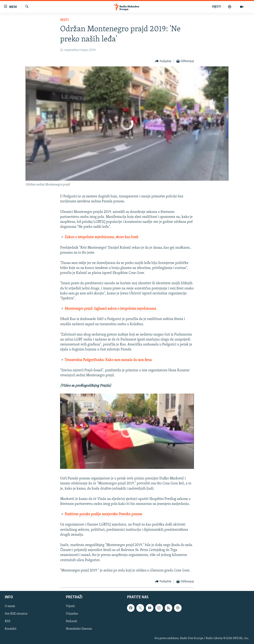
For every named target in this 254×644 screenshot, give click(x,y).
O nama (10, 606)
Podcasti (72, 621)
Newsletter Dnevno (79, 629)
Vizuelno (72, 614)
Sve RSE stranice (16, 614)
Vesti (64, 20)
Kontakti (11, 629)
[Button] (163, 61)
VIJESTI (216, 7)
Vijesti (70, 606)
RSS (8, 621)
